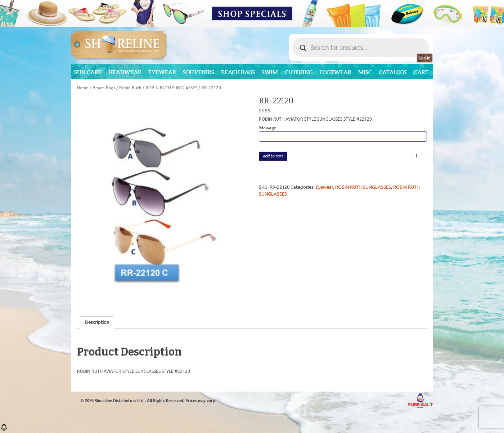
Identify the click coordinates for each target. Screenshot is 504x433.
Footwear (335, 72)
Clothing (299, 72)
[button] (4, 430)
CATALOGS (393, 72)
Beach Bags (238, 72)
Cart (421, 72)
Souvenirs (199, 72)
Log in (425, 58)
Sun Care (88, 72)
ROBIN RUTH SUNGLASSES (171, 88)
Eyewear (162, 72)
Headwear (125, 72)
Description (97, 322)
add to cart (273, 156)
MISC (365, 72)
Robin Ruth (130, 88)
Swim (270, 72)
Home (83, 88)
